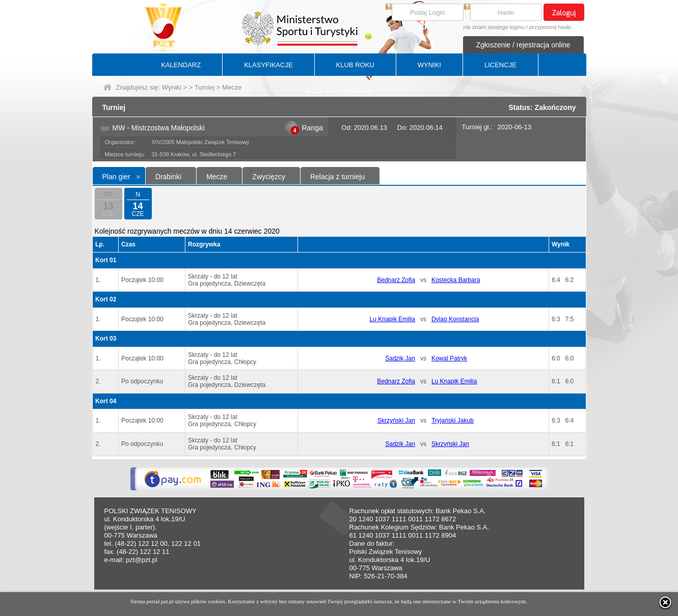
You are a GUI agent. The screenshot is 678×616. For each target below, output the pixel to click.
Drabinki (168, 177)
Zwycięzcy (269, 177)
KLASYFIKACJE (268, 65)
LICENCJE (500, 65)
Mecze (217, 177)
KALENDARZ (181, 65)
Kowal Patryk (449, 358)
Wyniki (172, 87)
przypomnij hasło (550, 27)
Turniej (205, 87)
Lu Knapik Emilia (392, 319)
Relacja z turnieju (337, 177)
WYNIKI (429, 65)
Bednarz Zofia (396, 280)
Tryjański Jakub (453, 421)
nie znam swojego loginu (494, 27)
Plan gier (116, 177)
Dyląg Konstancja (455, 319)
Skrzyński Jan (396, 421)
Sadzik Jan (400, 358)
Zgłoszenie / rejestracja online (523, 45)
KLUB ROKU (355, 65)
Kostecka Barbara (456, 280)
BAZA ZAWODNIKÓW (339, 91)
